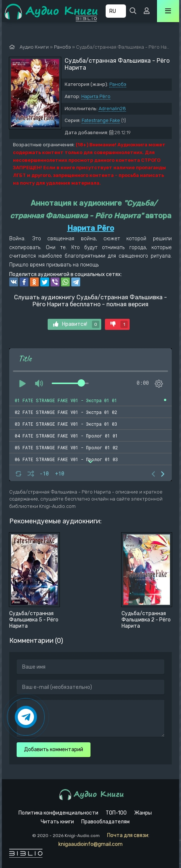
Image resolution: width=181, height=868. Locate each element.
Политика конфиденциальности (58, 813)
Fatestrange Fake (101, 120)
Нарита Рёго (96, 96)
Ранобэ (118, 84)
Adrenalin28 (112, 109)
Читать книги (57, 822)
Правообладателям (105, 822)
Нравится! (76, 324)
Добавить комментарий (54, 750)
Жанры (143, 813)
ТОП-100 (116, 813)
